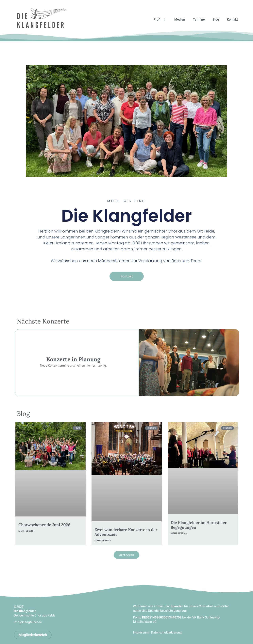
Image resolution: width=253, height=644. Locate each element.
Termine (199, 19)
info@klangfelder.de (28, 622)
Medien (180, 19)
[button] (126, 555)
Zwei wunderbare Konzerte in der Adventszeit (126, 532)
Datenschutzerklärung (166, 632)
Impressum (141, 632)
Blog (216, 19)
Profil (160, 20)
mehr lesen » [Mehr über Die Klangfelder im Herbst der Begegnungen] (179, 533)
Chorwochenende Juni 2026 (44, 525)
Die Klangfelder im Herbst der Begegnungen (199, 525)
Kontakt (232, 19)
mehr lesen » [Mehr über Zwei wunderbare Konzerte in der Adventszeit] (103, 541)
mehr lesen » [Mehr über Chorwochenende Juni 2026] (27, 531)
